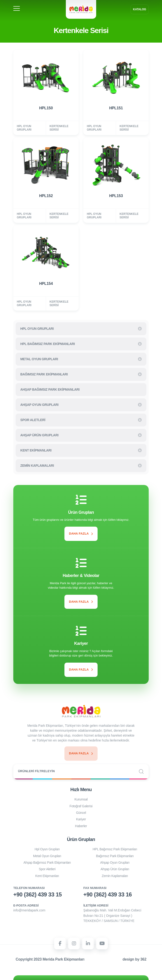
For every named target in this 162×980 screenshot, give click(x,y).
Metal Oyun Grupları (47, 856)
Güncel (81, 813)
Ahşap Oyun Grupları (115, 863)
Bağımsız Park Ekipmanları (115, 856)
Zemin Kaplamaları (115, 876)
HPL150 (46, 108)
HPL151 (116, 108)
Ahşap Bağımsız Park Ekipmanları (47, 863)
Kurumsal (81, 799)
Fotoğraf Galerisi (81, 806)
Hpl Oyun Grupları (47, 849)
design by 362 (134, 959)
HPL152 (46, 196)
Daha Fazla (81, 534)
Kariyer (81, 819)
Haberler (81, 826)
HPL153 (116, 196)
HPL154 (46, 284)
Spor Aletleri (47, 869)
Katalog (140, 9)
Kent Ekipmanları (47, 876)
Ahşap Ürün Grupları (115, 869)
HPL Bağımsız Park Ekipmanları (115, 849)
